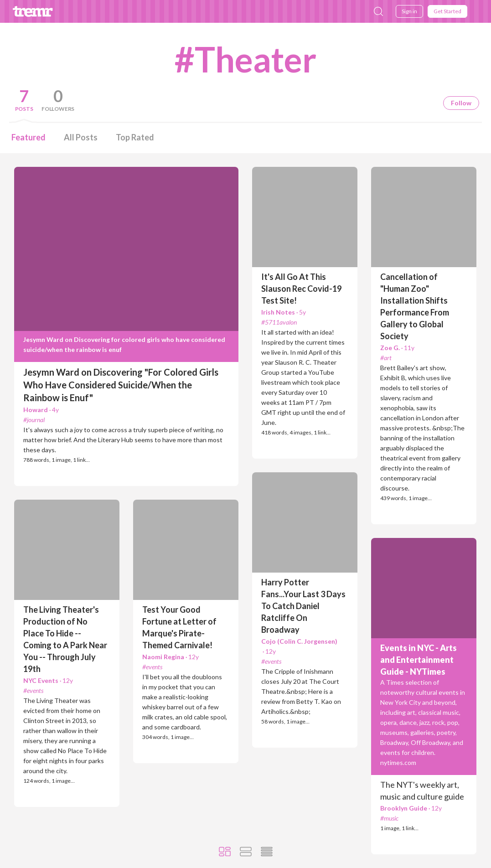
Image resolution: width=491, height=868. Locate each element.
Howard (41, 410)
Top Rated (135, 137)
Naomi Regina (171, 657)
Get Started (447, 11)
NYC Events (48, 680)
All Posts (81, 137)
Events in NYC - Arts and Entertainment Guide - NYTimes (419, 660)
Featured (28, 137)
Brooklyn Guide (411, 808)
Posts (24, 109)
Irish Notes (284, 312)
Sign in (409, 11)
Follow (461, 103)
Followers (58, 109)
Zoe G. (397, 348)
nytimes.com (398, 762)
